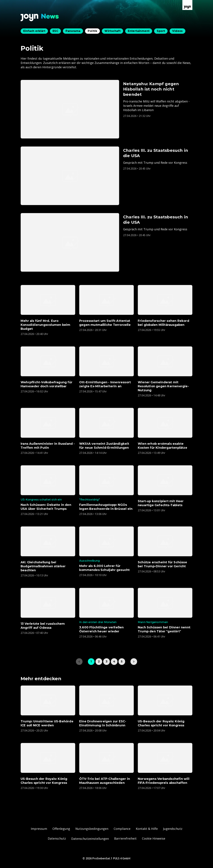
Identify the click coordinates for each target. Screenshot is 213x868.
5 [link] (122, 662)
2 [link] (99, 662)
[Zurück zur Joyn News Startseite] (40, 18)
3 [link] (106, 662)
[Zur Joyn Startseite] (187, 5)
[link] (134, 662)
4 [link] (114, 662)
